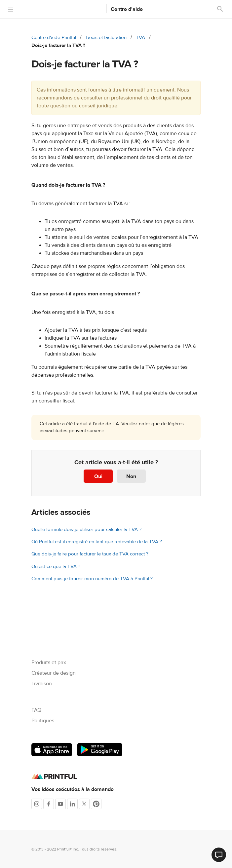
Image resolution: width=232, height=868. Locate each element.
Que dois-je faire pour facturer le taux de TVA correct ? (90, 554)
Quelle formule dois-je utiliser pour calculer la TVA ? (86, 529)
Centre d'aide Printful (54, 38)
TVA (140, 38)
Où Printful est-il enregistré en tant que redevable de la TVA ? (97, 542)
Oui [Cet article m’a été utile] (98, 476)
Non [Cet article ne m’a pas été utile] (131, 476)
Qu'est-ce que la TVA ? (56, 566)
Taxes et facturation (106, 38)
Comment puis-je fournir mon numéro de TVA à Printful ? (92, 579)
